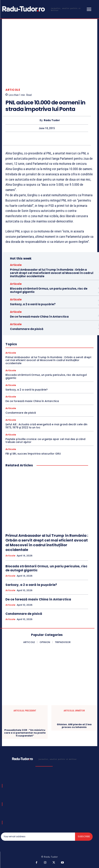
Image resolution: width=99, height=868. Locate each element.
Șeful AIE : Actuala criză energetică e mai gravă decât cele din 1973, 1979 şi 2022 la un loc (46, 426)
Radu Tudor (52, 120)
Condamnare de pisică (27, 329)
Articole (13, 90)
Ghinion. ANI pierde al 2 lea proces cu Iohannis (74, 726)
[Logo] (43, 9)
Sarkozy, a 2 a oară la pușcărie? (33, 304)
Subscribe (84, 836)
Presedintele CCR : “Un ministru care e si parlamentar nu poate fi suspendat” (25, 733)
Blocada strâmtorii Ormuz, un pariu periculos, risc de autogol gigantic (49, 290)
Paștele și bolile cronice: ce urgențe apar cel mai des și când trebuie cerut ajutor (45, 441)
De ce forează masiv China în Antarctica (39, 317)
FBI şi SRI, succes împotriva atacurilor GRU (33, 454)
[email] (38, 837)
